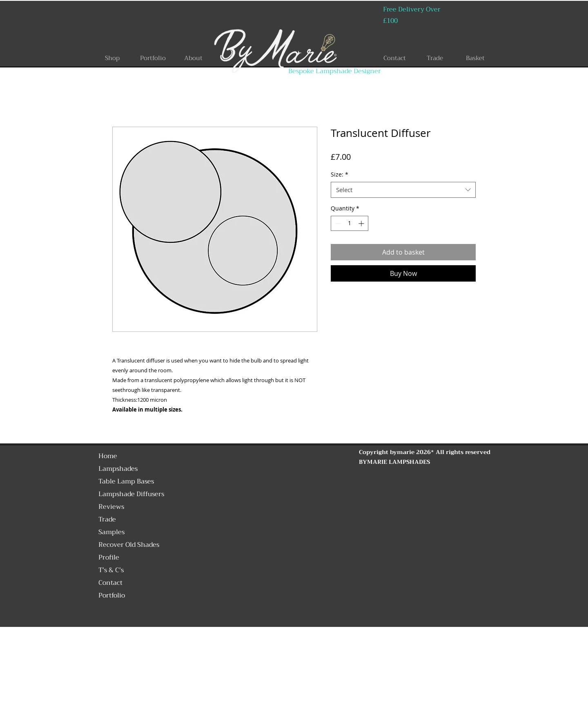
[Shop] (112, 58)
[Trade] (435, 58)
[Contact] (394, 58)
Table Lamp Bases (126, 481)
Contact (110, 583)
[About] (193, 58)
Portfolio (112, 595)
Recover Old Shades (129, 545)
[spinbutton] (350, 223)
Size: (340, 174)
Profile (109, 557)
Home (108, 456)
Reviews (111, 507)
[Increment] (362, 223)
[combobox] (403, 190)
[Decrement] (337, 223)
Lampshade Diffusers (131, 494)
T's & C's (111, 570)
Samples (111, 532)
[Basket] (475, 58)
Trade (107, 519)
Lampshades (118, 469)
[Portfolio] (153, 58)
